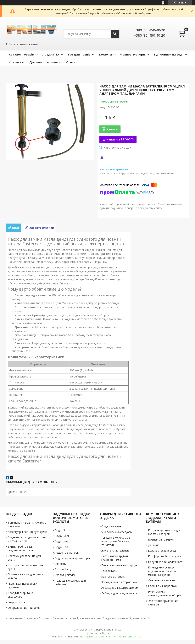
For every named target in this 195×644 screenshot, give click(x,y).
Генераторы (109, 571)
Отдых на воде (111, 526)
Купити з (120, 139)
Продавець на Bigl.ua (97, 633)
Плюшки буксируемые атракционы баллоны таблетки (116, 541)
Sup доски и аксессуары (117, 532)
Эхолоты (60, 564)
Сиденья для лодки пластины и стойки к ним (27, 539)
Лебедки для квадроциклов (119, 593)
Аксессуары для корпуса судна (28, 532)
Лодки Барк (62, 536)
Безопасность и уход (162, 551)
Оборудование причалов (24, 608)
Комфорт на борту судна (165, 556)
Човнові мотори (133, 54)
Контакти (16, 62)
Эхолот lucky (63, 569)
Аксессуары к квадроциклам (120, 588)
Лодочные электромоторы (72, 558)
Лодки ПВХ (51, 54)
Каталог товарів (21, 54)
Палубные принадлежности (166, 562)
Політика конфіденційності (128, 637)
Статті (71, 62)
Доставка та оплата (45, 62)
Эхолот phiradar (65, 575)
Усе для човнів (79, 54)
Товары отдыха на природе (119, 565)
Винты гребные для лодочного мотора (21, 548)
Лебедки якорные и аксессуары (20, 595)
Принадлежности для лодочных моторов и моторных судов (162, 571)
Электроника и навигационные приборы (164, 593)
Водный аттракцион (161, 539)
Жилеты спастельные (115, 550)
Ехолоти (105, 54)
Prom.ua (117, 630)
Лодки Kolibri (63, 541)
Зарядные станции (113, 576)
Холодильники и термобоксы (120, 582)
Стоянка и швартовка (162, 586)
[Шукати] (115, 34)
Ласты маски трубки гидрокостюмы (115, 558)
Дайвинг (153, 545)
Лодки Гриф (62, 547)
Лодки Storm (63, 530)
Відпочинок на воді (168, 54)
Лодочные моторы (67, 553)
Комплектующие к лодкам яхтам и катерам (165, 532)
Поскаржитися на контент (95, 637)
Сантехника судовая (161, 580)
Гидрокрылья (16, 602)
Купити (112, 129)
